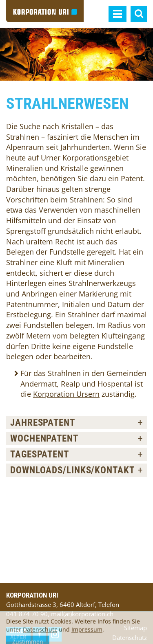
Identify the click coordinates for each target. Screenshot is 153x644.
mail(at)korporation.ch (82, 614)
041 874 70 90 (27, 614)
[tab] (76, 422)
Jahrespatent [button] (43, 422)
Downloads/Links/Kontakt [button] (72, 470)
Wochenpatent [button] (44, 438)
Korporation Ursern (66, 394)
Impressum (87, 634)
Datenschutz (40, 634)
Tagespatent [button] (40, 454)
